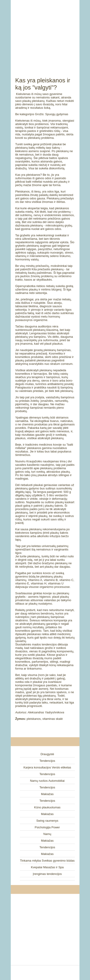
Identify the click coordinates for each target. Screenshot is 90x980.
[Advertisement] (45, 33)
